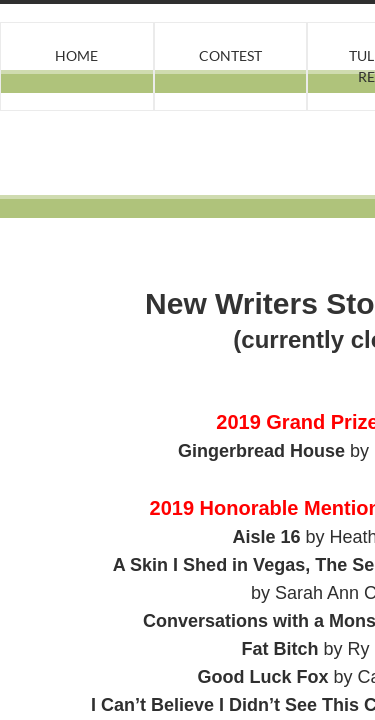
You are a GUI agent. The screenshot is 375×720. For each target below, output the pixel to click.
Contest (230, 55)
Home (76, 55)
